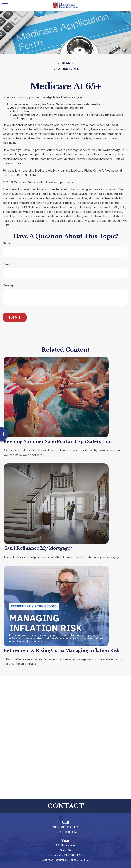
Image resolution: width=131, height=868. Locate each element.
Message (8, 285)
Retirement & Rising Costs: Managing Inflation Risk (62, 650)
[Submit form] (15, 317)
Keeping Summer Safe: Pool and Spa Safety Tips (58, 442)
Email (6, 264)
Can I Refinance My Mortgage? (38, 548)
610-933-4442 (70, 827)
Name (7, 243)
